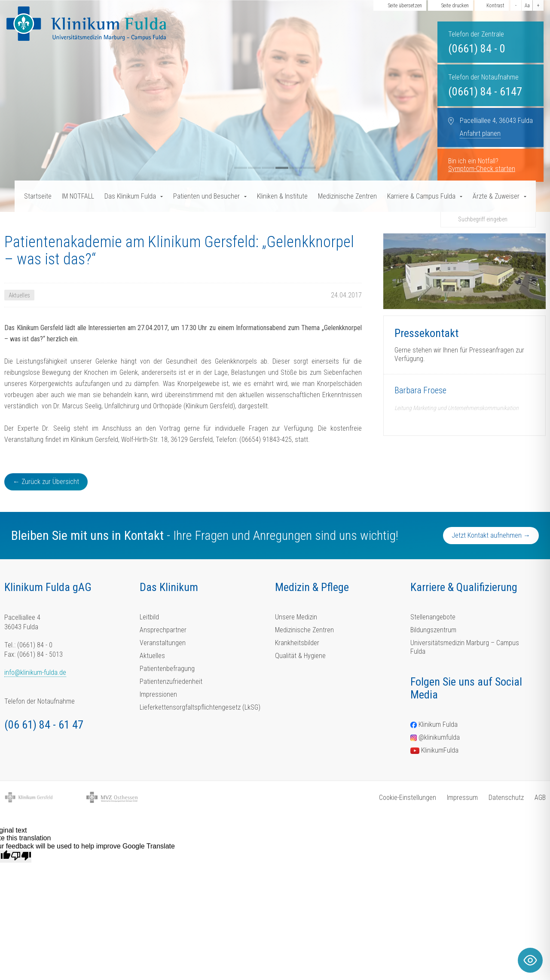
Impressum (462, 798)
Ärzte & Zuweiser (496, 196)
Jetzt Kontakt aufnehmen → (491, 535)
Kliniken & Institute (282, 196)
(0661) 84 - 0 (477, 49)
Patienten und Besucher (206, 196)
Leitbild (149, 617)
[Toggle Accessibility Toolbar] (530, 960)
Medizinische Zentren (347, 196)
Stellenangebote (433, 617)
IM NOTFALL (78, 196)
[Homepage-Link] (86, 24)
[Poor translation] (21, 856)
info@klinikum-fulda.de (35, 672)
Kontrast (495, 6)
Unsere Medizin (296, 617)
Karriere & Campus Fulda (421, 196)
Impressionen (158, 694)
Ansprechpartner (163, 630)
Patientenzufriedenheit (171, 681)
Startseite (38, 196)
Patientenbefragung (167, 669)
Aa (527, 6)
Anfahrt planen (480, 133)
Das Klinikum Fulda (130, 196)
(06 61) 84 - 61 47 (44, 725)
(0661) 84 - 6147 (485, 92)
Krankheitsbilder (297, 643)
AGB (540, 798)
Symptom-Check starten (482, 169)
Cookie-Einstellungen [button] (408, 798)
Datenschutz (506, 798)
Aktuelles (152, 656)
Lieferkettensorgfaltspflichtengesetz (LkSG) (200, 707)
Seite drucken (455, 6)
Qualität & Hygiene (300, 656)
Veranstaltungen (163, 643)
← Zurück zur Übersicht (46, 482)
